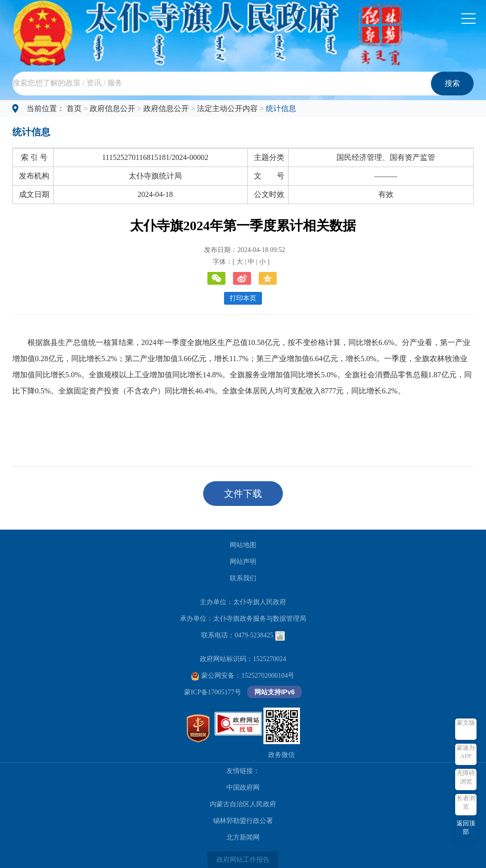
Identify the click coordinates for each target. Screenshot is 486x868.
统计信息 (281, 108)
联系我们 (243, 578)
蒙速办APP (466, 752)
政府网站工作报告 (243, 860)
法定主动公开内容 (227, 108)
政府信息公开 (112, 108)
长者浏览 (466, 802)
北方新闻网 (243, 837)
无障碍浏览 (466, 777)
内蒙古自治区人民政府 (243, 804)
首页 (74, 108)
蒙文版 (466, 723)
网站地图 (243, 545)
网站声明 (243, 562)
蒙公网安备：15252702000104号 (243, 676)
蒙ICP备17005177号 (213, 692)
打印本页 (243, 298)
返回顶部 (466, 827)
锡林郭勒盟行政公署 (243, 821)
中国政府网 (243, 788)
